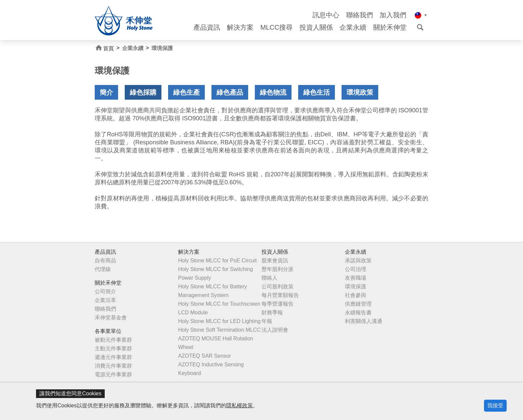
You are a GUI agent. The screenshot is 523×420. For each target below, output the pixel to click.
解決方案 (240, 27)
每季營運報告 (278, 304)
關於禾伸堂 (390, 27)
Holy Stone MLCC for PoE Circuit (217, 260)
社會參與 (356, 295)
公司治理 (356, 269)
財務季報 (272, 312)
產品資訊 (207, 27)
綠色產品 (230, 92)
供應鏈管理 (358, 304)
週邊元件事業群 (113, 357)
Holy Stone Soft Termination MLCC (219, 330)
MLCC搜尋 (277, 27)
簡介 (106, 92)
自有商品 (105, 260)
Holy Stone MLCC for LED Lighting (219, 321)
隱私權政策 (239, 405)
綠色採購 (143, 92)
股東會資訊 (275, 260)
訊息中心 (326, 15)
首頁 (105, 48)
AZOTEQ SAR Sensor (204, 356)
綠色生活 (317, 92)
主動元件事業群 (113, 348)
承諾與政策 (358, 260)
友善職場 (356, 278)
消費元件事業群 (113, 366)
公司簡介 (105, 291)
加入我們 (393, 15)
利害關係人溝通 (364, 321)
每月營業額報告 (280, 295)
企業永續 (353, 27)
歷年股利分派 (278, 269)
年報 (267, 321)
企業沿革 (105, 300)
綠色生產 (186, 92)
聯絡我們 (360, 15)
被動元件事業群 (113, 340)
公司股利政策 (278, 286)
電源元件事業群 (113, 374)
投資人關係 (316, 27)
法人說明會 (275, 330)
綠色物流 (273, 92)
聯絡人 (270, 278)
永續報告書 (358, 312)
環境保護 (162, 48)
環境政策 (360, 92)
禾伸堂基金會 (111, 317)
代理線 (103, 269)
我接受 (495, 405)
